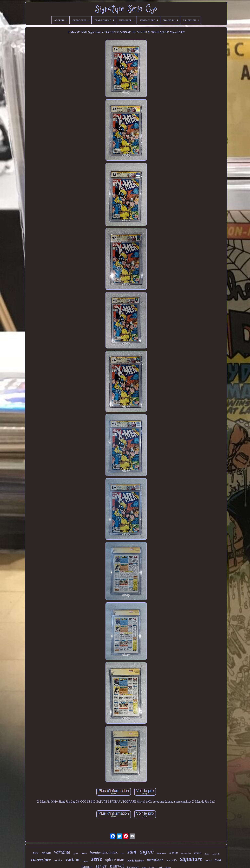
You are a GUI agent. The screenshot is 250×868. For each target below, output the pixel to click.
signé (147, 852)
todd (218, 860)
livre (36, 853)
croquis (86, 861)
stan (132, 852)
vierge (207, 854)
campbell (216, 854)
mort (208, 860)
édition (46, 853)
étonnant (161, 853)
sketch (84, 854)
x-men (174, 853)
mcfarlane (155, 860)
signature (191, 859)
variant (73, 859)
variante (62, 852)
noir (123, 854)
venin (197, 853)
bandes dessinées (104, 852)
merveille (172, 860)
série (97, 859)
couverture (41, 860)
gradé (76, 853)
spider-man (115, 860)
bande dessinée (135, 861)
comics (58, 860)
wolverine (186, 853)
